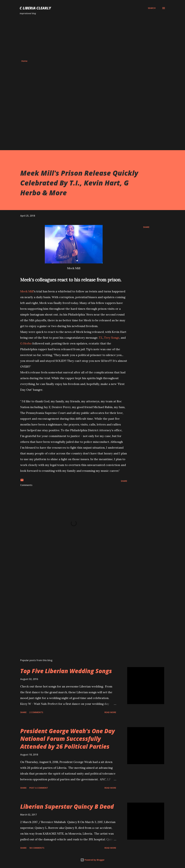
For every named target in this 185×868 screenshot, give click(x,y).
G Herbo (26, 343)
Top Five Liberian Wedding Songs (66, 671)
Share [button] (146, 227)
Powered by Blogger (92, 860)
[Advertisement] (92, 37)
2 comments (36, 712)
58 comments (37, 848)
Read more (110, 712)
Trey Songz (112, 338)
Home (24, 61)
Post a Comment (39, 788)
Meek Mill (27, 291)
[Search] (152, 8)
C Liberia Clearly (35, 8)
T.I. (101, 338)
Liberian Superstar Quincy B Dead (67, 806)
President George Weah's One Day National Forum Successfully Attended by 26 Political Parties (68, 739)
